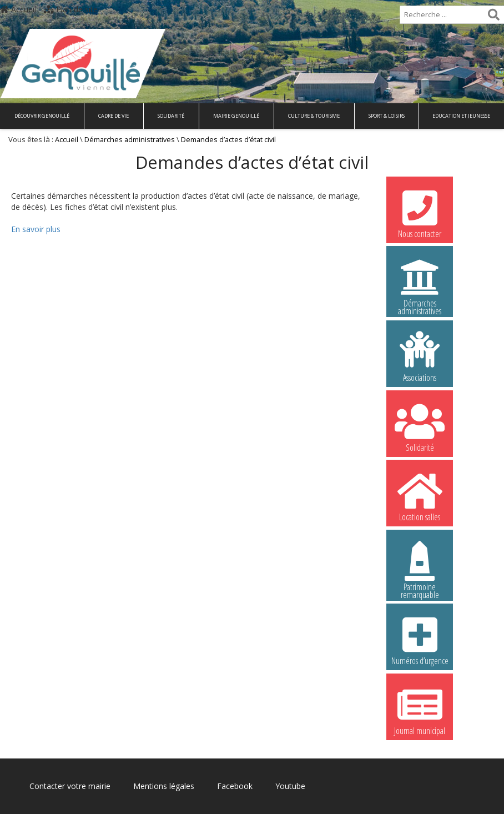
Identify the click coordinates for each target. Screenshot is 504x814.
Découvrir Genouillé (42, 116)
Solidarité (171, 116)
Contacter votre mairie (70, 786)
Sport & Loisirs (387, 116)
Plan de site (71, 9)
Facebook (235, 786)
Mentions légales (164, 786)
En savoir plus (36, 229)
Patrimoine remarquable (420, 567)
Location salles (420, 496)
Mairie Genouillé (236, 116)
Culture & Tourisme (314, 116)
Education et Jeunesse (461, 116)
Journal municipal (420, 710)
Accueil (18, 9)
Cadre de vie (114, 116)
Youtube (290, 786)
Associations (420, 356)
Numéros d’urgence (420, 640)
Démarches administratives (130, 140)
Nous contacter (420, 213)
